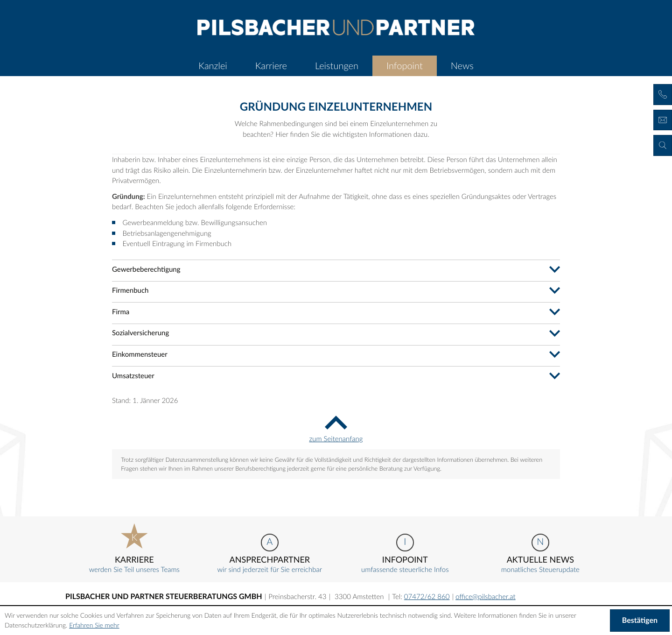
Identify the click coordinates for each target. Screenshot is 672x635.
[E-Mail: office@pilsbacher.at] (486, 597)
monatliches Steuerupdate (540, 554)
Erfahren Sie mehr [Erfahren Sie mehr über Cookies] (94, 625)
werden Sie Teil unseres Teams (134, 549)
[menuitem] (213, 66)
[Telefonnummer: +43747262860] (427, 597)
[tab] (336, 269)
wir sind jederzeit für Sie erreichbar (270, 554)
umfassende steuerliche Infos (405, 554)
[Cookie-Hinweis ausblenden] (640, 621)
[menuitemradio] (271, 66)
